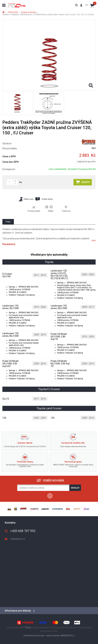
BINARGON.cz (68, 636)
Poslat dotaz (44, 199)
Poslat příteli (34, 209)
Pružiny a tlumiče (29, 12)
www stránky (53, 636)
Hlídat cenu (26, 199)
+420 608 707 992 (23, 531)
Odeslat (75, 488)
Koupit (83, 182)
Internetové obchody (34, 636)
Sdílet (49, 209)
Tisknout (66, 209)
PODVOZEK (13, 12)
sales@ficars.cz (18, 539)
